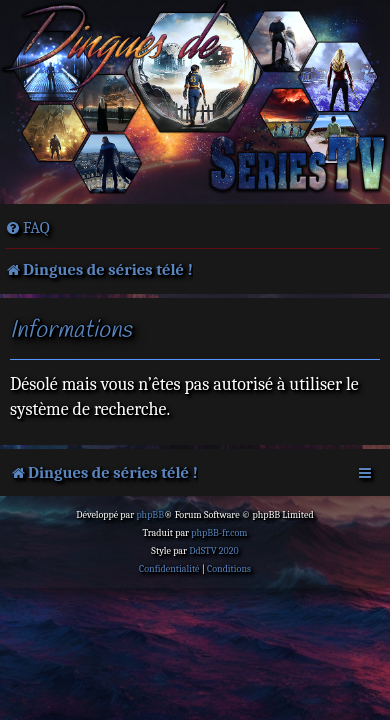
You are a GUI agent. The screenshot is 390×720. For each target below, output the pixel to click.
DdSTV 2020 (213, 551)
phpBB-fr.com (219, 533)
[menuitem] (27, 228)
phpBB (150, 515)
